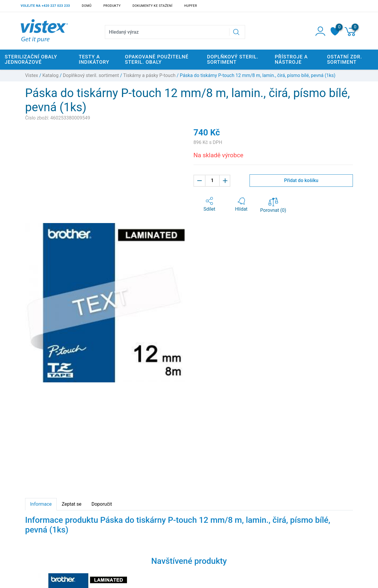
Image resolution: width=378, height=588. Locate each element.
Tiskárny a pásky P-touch (149, 75)
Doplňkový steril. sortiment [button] (233, 59)
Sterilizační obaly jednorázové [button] (31, 59)
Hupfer (191, 6)
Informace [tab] (41, 504)
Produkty (112, 6)
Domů (87, 6)
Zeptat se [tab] (72, 504)
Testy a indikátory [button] (94, 59)
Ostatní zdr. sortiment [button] (344, 59)
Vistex (32, 75)
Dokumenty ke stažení (153, 6)
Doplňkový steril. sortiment (91, 75)
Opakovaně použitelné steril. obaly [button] (157, 59)
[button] (209, 204)
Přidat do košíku (301, 180)
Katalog (51, 75)
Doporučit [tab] (102, 504)
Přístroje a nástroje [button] (291, 59)
